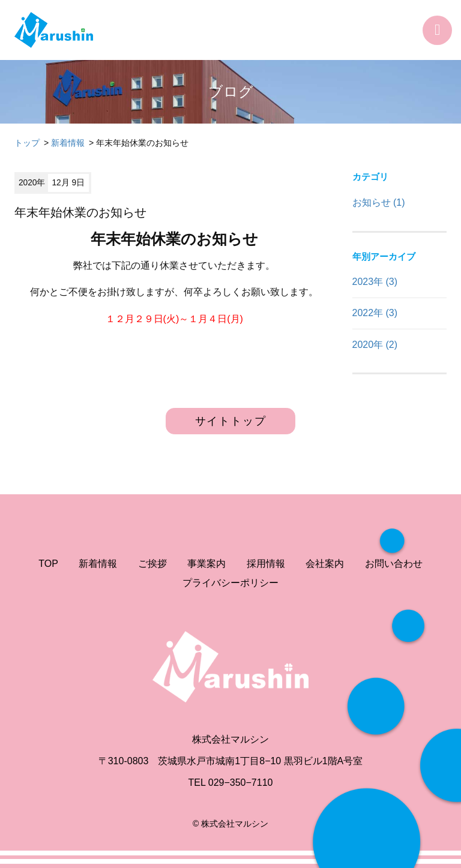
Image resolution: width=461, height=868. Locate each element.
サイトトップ (231, 421)
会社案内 (325, 564)
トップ (27, 143)
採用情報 (266, 564)
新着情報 (68, 143)
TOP (48, 564)
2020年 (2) (375, 345)
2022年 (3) (375, 313)
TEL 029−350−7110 (231, 783)
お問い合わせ (394, 564)
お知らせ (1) (379, 202)
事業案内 (206, 564)
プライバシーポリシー (230, 583)
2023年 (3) (375, 282)
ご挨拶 (152, 564)
